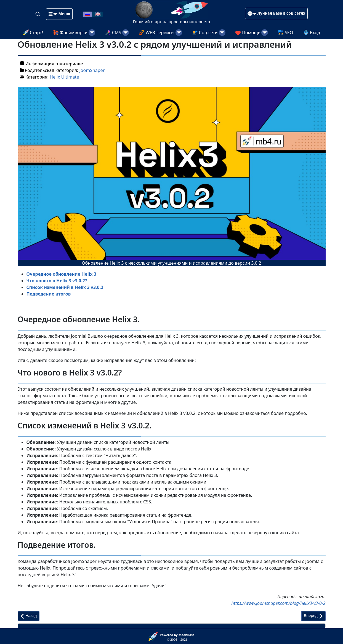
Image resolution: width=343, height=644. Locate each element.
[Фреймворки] (92, 33)
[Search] (38, 14)
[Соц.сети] (222, 33)
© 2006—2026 (177, 637)
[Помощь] (265, 33)
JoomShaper (92, 70)
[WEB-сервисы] (179, 33)
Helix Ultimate (64, 77)
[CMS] (126, 33)
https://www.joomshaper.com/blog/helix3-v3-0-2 (278, 603)
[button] (59, 14)
